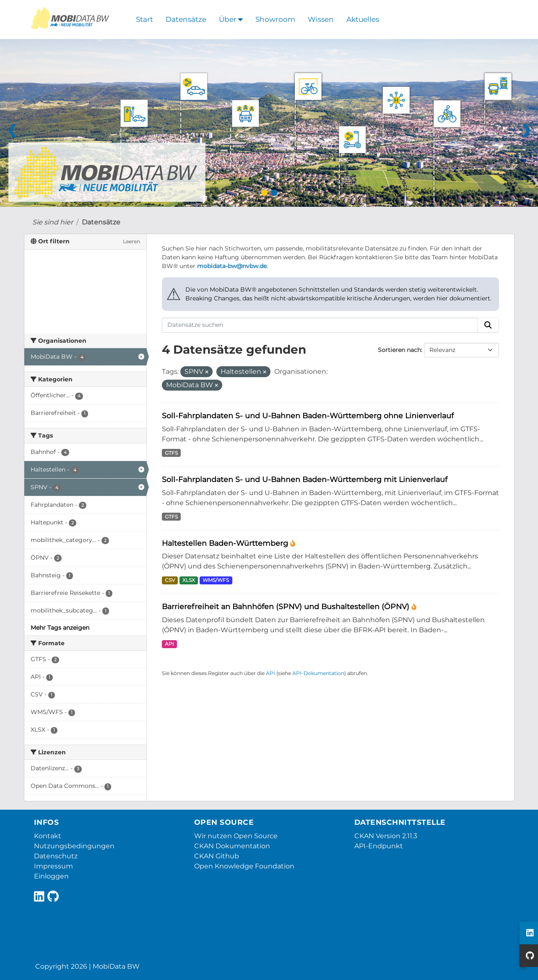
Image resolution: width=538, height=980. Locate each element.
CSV (170, 580)
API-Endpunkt (379, 846)
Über (231, 19)
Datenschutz (56, 856)
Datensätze (186, 19)
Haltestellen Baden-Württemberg (226, 543)
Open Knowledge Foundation (244, 866)
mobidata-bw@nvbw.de (232, 266)
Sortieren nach (399, 350)
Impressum (53, 866)
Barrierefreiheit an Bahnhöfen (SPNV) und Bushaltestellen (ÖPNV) (287, 606)
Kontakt (48, 836)
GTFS (171, 453)
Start (144, 19)
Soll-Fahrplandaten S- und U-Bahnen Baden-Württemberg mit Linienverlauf (305, 479)
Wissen (321, 19)
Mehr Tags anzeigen (60, 628)
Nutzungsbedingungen (74, 846)
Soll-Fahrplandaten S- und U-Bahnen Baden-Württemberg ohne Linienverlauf (308, 416)
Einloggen (51, 876)
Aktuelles (363, 19)
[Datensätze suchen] (320, 325)
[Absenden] (488, 325)
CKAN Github (217, 856)
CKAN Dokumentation (232, 846)
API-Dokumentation (318, 673)
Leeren (131, 241)
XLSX (189, 580)
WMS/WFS (216, 580)
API (169, 644)
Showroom (275, 19)
